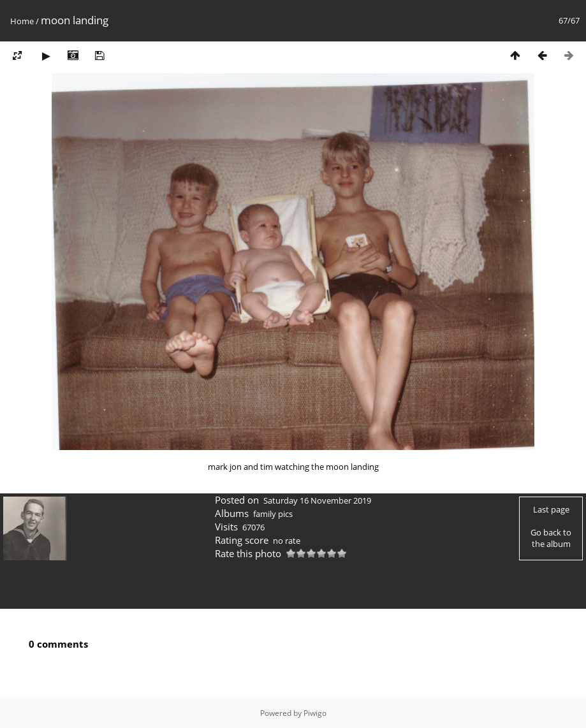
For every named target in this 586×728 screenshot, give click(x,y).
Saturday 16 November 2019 (317, 500)
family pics (273, 514)
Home (22, 21)
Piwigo (315, 713)
